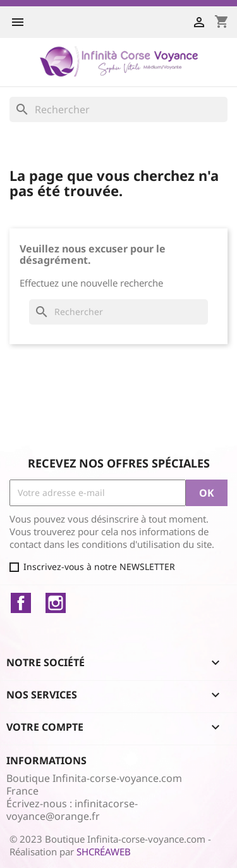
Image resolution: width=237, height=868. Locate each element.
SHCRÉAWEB (104, 852)
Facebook (21, 603)
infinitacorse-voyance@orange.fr (72, 810)
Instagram (56, 603)
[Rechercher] (118, 109)
